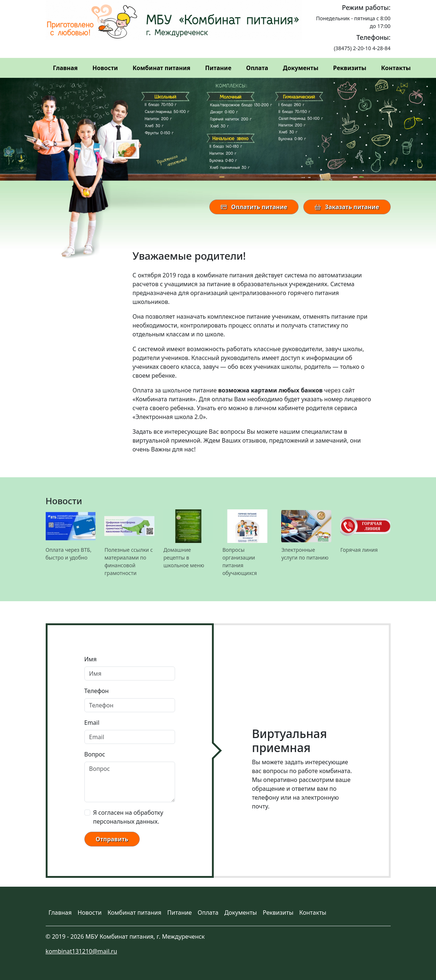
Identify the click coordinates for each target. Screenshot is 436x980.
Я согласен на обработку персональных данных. (128, 817)
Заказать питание (347, 207)
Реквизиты (350, 68)
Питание (218, 68)
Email (92, 723)
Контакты (396, 68)
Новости (105, 68)
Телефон (97, 691)
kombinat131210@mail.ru (81, 951)
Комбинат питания (162, 68)
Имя (91, 659)
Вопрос (95, 754)
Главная (65, 68)
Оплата (257, 68)
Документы (301, 68)
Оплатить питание (254, 207)
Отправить (112, 839)
